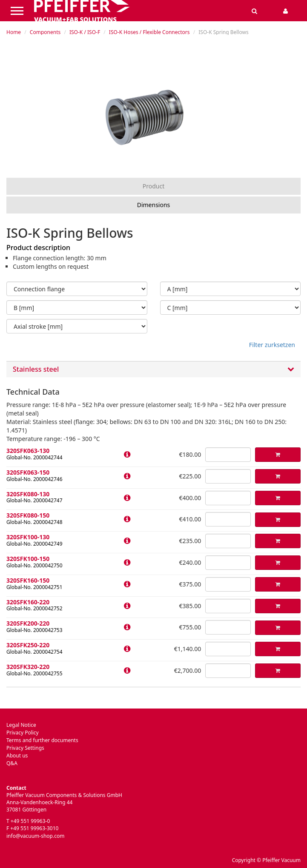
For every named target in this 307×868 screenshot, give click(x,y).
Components (45, 32)
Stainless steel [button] (153, 370)
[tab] (153, 369)
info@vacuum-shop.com (35, 836)
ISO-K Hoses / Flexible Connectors (149, 32)
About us (17, 756)
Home (14, 32)
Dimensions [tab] (154, 205)
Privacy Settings (25, 748)
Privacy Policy (23, 733)
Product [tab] (153, 186)
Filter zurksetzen (272, 345)
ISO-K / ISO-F (85, 32)
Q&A (12, 763)
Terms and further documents (42, 740)
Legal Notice (21, 725)
